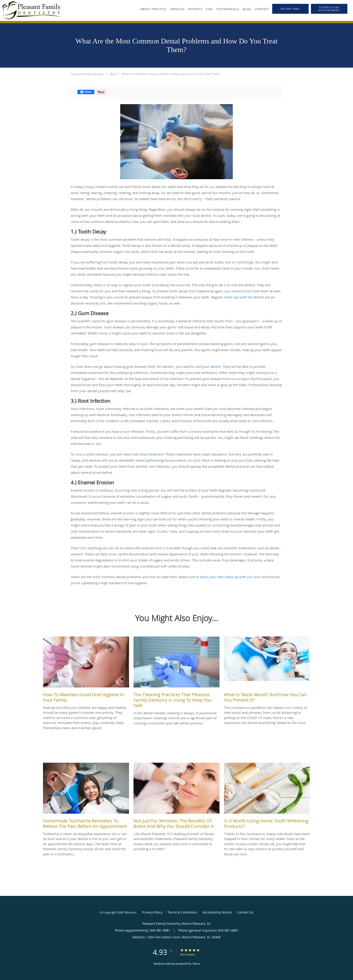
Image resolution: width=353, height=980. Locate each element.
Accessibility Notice (217, 912)
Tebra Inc (130, 912)
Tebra (196, 964)
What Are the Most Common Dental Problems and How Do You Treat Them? (171, 74)
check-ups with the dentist (244, 297)
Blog (113, 74)
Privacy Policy (152, 912)
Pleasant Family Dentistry (87, 74)
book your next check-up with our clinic (231, 577)
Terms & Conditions (182, 912)
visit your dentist (208, 366)
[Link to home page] (31, 10)
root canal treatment (148, 454)
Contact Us (245, 912)
